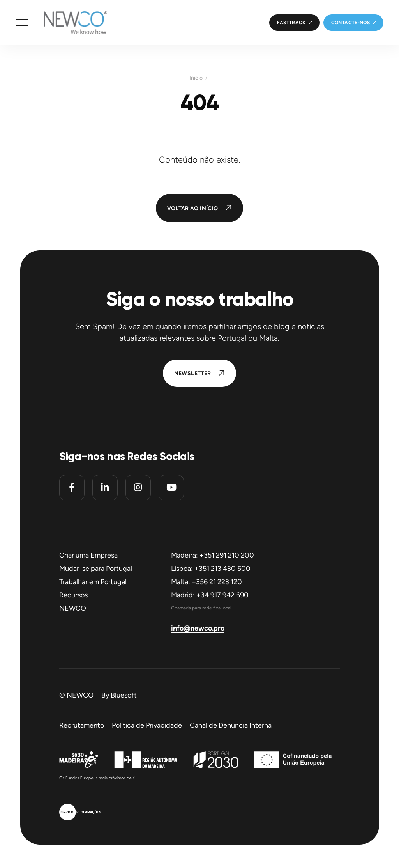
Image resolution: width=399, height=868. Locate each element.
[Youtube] (171, 488)
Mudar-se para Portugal (96, 569)
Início (196, 78)
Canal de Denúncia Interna (231, 725)
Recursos (73, 595)
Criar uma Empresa (88, 555)
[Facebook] (72, 488)
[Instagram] (138, 488)
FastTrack (291, 23)
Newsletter (193, 373)
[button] (22, 23)
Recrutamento (82, 725)
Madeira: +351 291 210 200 (213, 555)
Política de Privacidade (147, 725)
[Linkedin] (105, 488)
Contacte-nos (350, 23)
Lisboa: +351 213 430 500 (211, 569)
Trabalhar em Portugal (93, 582)
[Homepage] (67, 23)
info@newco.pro (198, 628)
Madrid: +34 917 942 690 (210, 595)
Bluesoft (124, 695)
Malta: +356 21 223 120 (207, 582)
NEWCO (73, 608)
